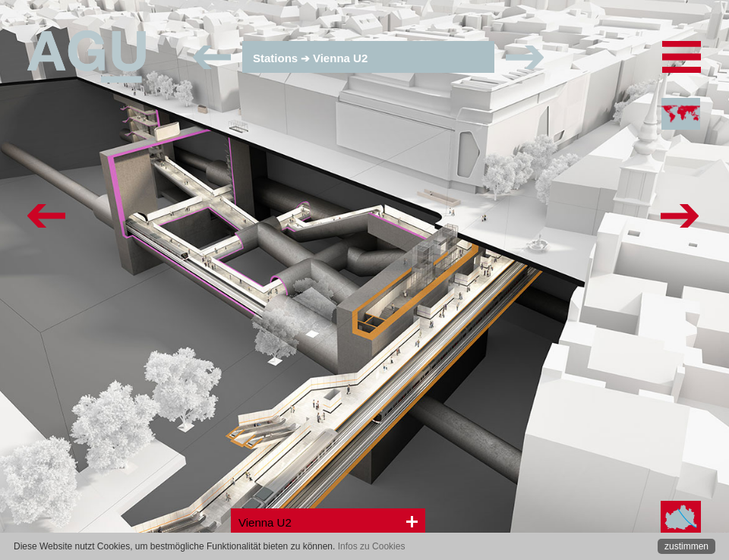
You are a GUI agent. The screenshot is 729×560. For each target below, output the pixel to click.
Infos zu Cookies (372, 546)
